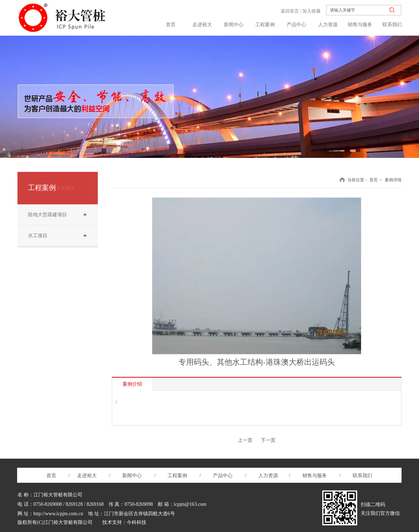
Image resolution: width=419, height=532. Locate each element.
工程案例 (180, 476)
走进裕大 (87, 476)
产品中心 (223, 476)
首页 (374, 180)
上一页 (245, 440)
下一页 (268, 440)
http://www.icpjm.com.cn (58, 514)
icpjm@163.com (190, 504)
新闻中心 (133, 476)
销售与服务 (315, 476)
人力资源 (269, 476)
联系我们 (362, 476)
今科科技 (137, 522)
